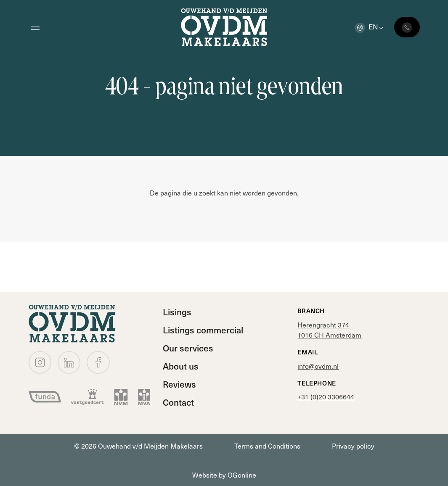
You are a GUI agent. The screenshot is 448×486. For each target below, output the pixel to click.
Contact (178, 402)
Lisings (177, 312)
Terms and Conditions (267, 446)
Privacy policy (353, 446)
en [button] (366, 26)
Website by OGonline (224, 475)
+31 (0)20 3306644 (326, 396)
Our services (188, 348)
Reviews (179, 384)
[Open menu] (35, 27)
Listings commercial (203, 330)
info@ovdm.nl (318, 366)
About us (181, 366)
